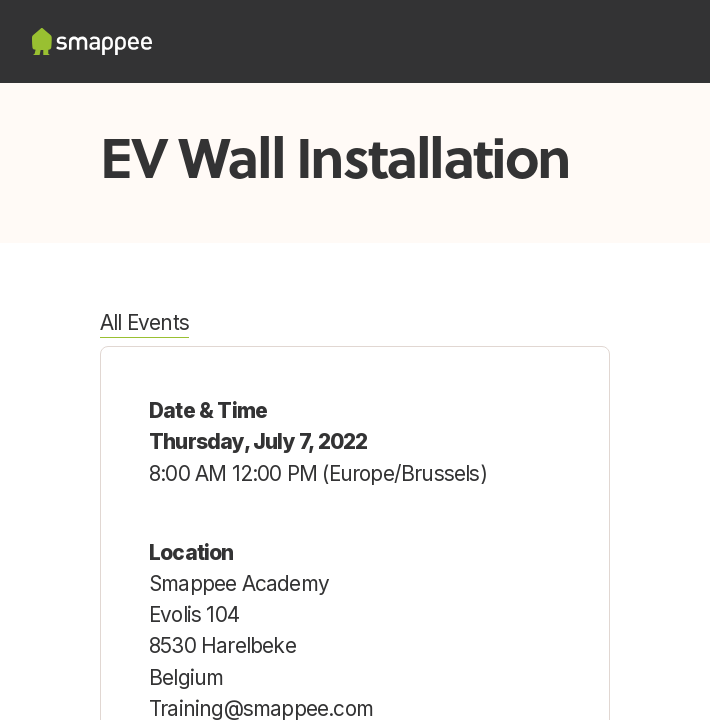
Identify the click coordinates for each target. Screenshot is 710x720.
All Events (144, 322)
